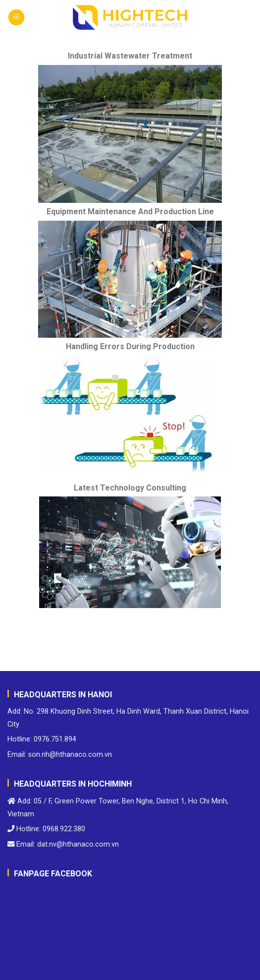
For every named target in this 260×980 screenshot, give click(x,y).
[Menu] (16, 18)
